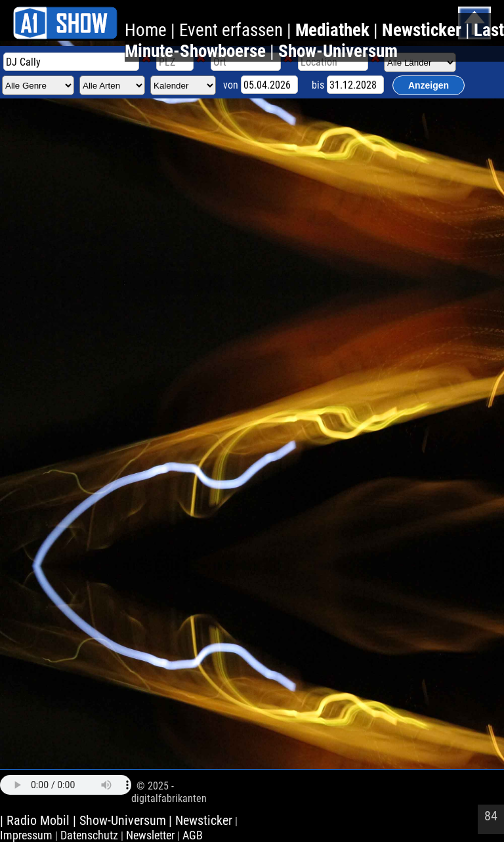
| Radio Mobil (36, 820)
